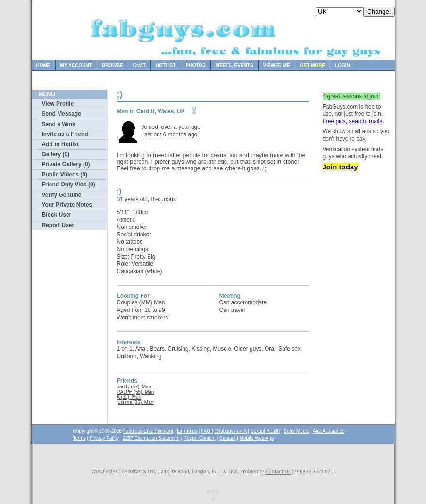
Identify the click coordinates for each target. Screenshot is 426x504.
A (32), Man (129, 397)
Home (43, 65)
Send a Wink (59, 124)
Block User (57, 215)
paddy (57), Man (134, 387)
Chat (139, 65)
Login (342, 65)
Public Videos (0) (65, 175)
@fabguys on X (230, 431)
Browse (113, 65)
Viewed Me (277, 65)
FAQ (206, 431)
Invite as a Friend (65, 134)
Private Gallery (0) (66, 164)
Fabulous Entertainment (148, 431)
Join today (340, 167)
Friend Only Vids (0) (69, 185)
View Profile (58, 104)
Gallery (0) (56, 154)
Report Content (200, 438)
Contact (227, 438)
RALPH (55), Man (136, 392)
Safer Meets (296, 431)
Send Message (62, 114)
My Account (76, 65)
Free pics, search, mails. (353, 121)
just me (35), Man (135, 402)
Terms (79, 438)
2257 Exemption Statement (151, 438)
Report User (58, 225)
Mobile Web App (257, 438)
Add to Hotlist (61, 144)
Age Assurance (329, 431)
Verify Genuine (62, 195)
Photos (196, 65)
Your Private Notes (67, 205)
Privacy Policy (104, 438)
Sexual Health (265, 431)
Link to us (187, 431)
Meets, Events (234, 65)
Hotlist (166, 65)
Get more (313, 65)
